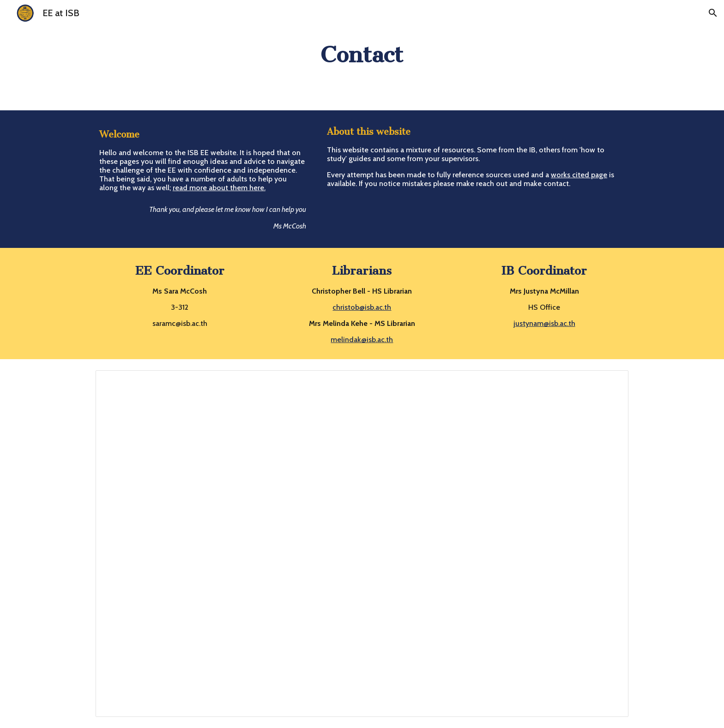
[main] (362, 55)
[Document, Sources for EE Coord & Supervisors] (362, 544)
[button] (713, 13)
